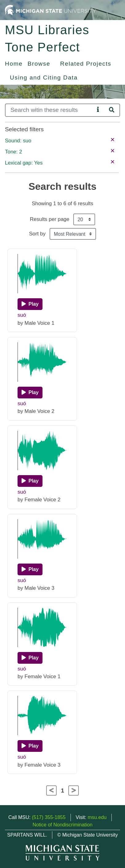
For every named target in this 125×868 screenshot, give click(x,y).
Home (14, 64)
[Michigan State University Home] (50, 10)
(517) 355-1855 (48, 817)
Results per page (50, 219)
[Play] (30, 304)
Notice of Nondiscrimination (63, 825)
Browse (39, 64)
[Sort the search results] (73, 234)
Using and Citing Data (44, 77)
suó (22, 315)
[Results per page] (84, 219)
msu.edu (97, 817)
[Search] (50, 110)
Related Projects (86, 64)
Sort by (37, 234)
